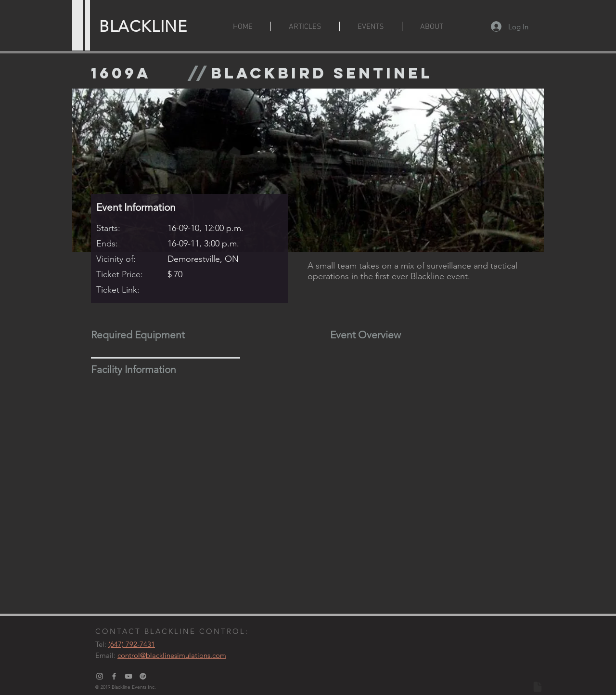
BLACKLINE (143, 26)
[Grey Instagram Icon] (100, 676)
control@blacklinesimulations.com (172, 655)
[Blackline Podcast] (143, 676)
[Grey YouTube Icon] (128, 676)
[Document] (538, 687)
